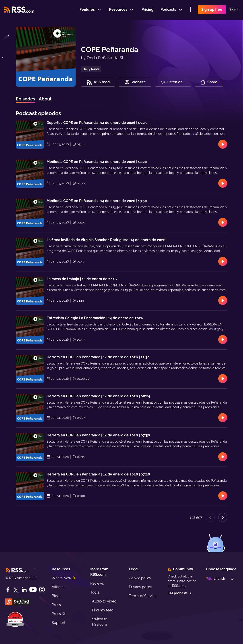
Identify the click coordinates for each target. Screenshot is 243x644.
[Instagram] (42, 590)
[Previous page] (210, 517)
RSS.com (179, 586)
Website (135, 82)
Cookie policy (140, 578)
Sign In (234, 10)
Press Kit (59, 614)
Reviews (97, 583)
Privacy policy (140, 587)
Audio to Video (104, 601)
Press (56, 605)
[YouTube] (33, 590)
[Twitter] (16, 590)
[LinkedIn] (24, 590)
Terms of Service (143, 596)
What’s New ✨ (64, 578)
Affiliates (59, 587)
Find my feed (103, 610)
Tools (95, 592)
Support (59, 623)
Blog (56, 596)
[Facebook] (8, 590)
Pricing (147, 10)
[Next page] (223, 517)
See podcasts (180, 593)
